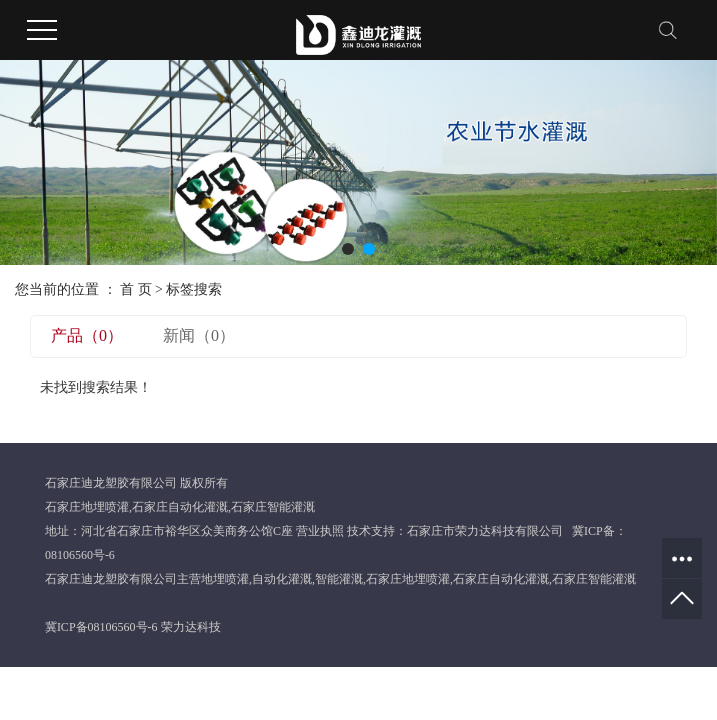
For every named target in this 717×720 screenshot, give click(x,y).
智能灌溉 (339, 579)
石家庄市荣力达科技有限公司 (485, 531)
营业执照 (320, 531)
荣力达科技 (191, 627)
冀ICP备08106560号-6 (101, 627)
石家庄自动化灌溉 (180, 507)
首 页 (136, 289)
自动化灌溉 (282, 579)
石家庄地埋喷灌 (87, 507)
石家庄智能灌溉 (273, 507)
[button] (348, 249)
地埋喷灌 (225, 579)
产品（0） (87, 335)
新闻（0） (199, 335)
